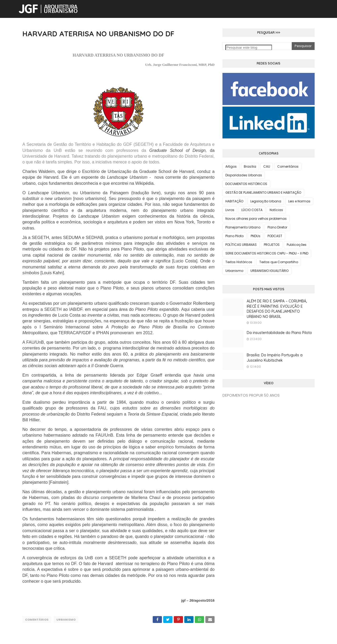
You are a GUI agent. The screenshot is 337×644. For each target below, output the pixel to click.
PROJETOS (272, 245)
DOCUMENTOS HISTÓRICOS (246, 184)
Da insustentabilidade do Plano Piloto (279, 333)
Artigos (231, 166)
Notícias (276, 210)
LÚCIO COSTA (252, 210)
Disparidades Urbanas (244, 175)
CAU (267, 166)
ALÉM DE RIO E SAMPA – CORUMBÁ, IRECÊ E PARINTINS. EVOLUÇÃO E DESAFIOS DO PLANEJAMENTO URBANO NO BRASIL (277, 309)
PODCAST (275, 236)
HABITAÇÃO (234, 201)
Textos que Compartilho (279, 262)
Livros (230, 210)
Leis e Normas (299, 201)
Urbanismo (66, 620)
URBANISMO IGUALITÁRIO (269, 271)
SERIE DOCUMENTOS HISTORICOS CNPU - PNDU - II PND (267, 253)
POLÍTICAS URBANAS (241, 245)
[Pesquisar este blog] (249, 48)
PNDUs (256, 236)
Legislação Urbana (266, 201)
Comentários (37, 620)
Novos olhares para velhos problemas (256, 219)
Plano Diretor (277, 227)
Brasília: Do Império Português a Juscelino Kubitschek (275, 358)
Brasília (250, 166)
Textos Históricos (239, 262)
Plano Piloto (234, 236)
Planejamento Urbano (243, 227)
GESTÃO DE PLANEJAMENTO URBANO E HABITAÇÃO (263, 193)
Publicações (297, 245)
